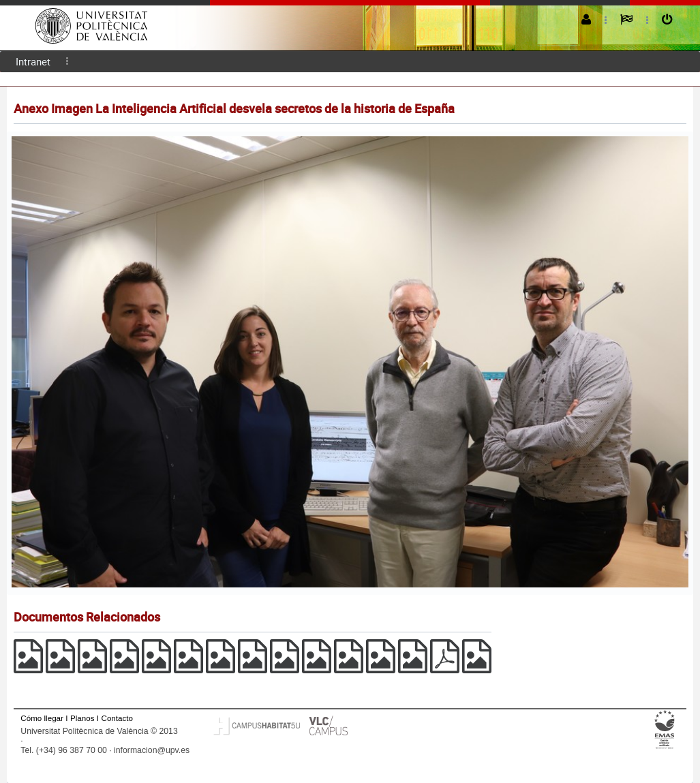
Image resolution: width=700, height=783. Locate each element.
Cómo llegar (42, 718)
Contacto (117, 718)
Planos (82, 718)
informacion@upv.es (152, 750)
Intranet (33, 61)
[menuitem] (33, 62)
